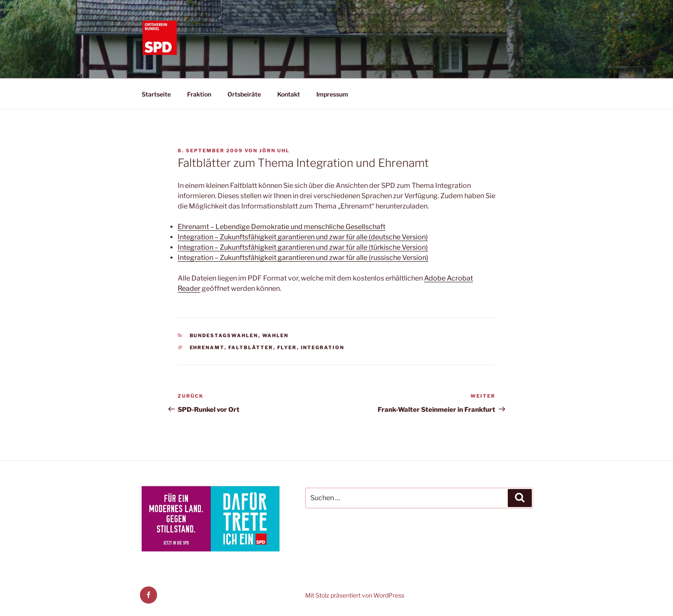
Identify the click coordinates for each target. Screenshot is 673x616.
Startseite (156, 94)
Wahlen (276, 335)
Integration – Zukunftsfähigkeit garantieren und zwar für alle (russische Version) (303, 258)
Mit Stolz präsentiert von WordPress (355, 595)
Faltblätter (251, 347)
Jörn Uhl (274, 151)
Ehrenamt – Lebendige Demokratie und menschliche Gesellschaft (282, 227)
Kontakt (289, 94)
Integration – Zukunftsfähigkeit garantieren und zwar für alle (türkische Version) (303, 247)
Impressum (332, 94)
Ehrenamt (207, 347)
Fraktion (199, 94)
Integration (323, 347)
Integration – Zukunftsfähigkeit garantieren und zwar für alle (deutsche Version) (303, 237)
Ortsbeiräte (244, 94)
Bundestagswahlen (224, 335)
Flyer (287, 347)
